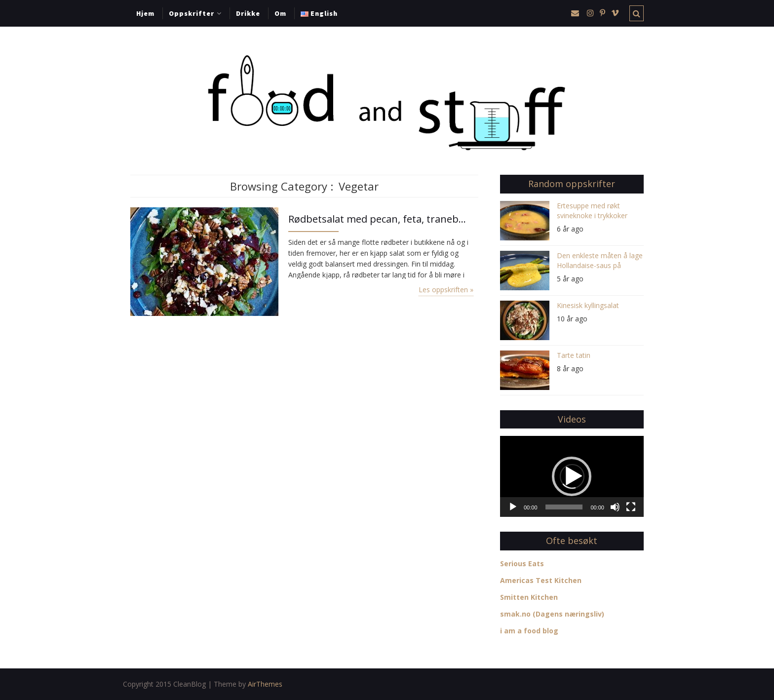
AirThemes (265, 684)
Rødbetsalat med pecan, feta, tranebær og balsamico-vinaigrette (381, 219)
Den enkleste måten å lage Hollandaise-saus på (600, 260)
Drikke (248, 13)
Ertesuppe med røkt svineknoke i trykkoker (592, 211)
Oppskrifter (192, 13)
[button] (572, 476)
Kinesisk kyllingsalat (588, 305)
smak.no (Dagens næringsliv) (552, 614)
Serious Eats (522, 564)
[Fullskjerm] (631, 507)
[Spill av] (513, 507)
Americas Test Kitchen (541, 580)
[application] (572, 476)
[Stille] (615, 507)
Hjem (145, 13)
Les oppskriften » (446, 290)
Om (280, 13)
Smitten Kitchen (529, 597)
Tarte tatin (574, 355)
